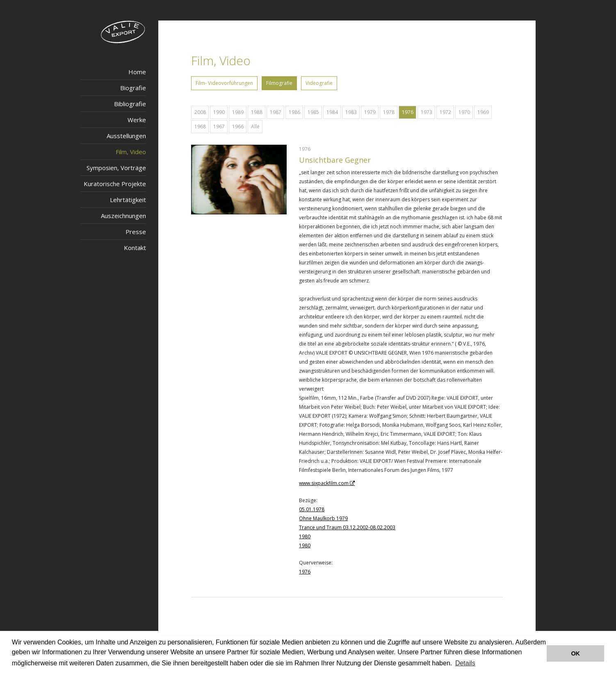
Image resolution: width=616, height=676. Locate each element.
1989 (238, 112)
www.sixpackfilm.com (324, 483)
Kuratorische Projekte (115, 184)
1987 (276, 112)
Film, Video (131, 152)
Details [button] (465, 663)
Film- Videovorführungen (224, 83)
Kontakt (135, 248)
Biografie (133, 88)
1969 (483, 112)
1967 (219, 126)
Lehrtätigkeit (128, 200)
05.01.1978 (312, 509)
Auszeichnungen (123, 216)
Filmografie (279, 83)
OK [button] (575, 653)
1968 (200, 126)
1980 (305, 536)
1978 (389, 112)
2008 (200, 112)
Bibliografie (130, 104)
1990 (219, 112)
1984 (332, 112)
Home (137, 72)
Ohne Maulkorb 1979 (323, 518)
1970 (464, 112)
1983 (351, 112)
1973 (427, 112)
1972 (445, 112)
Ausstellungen (126, 136)
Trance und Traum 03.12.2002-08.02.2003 (347, 527)
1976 (408, 112)
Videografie (319, 83)
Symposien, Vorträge (116, 168)
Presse (136, 232)
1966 (238, 126)
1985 (313, 112)
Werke (137, 120)
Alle (255, 126)
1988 (257, 112)
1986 (294, 112)
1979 (370, 112)
